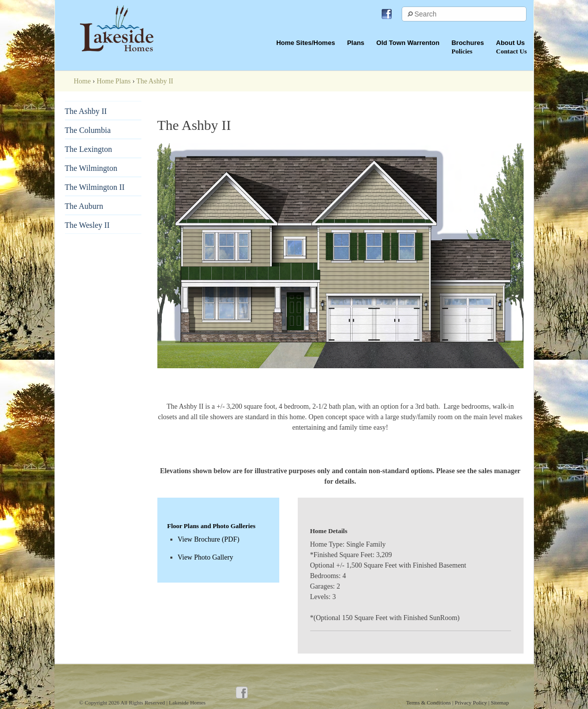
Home (82, 81)
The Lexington (89, 149)
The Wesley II (87, 225)
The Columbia (88, 130)
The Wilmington (91, 168)
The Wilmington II (95, 187)
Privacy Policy (471, 703)
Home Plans (113, 81)
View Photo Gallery (206, 557)
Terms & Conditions (429, 703)
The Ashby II (86, 111)
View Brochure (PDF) (209, 539)
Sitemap (500, 703)
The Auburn (84, 206)
